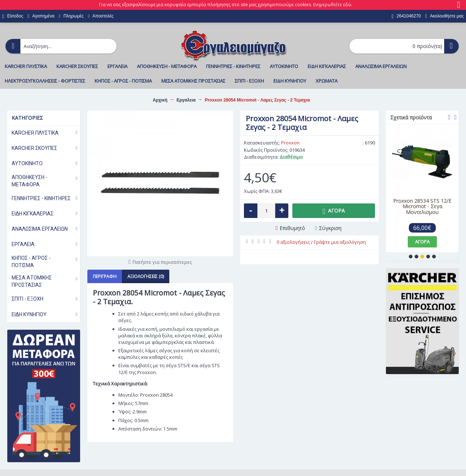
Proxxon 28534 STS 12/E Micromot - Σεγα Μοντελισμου (422, 206)
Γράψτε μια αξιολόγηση (340, 242)
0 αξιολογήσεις (293, 242)
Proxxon (290, 143)
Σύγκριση (330, 228)
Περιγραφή (105, 276)
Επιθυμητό (292, 228)
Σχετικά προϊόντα (411, 117)
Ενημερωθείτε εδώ (332, 5)
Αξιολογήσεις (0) (146, 276)
